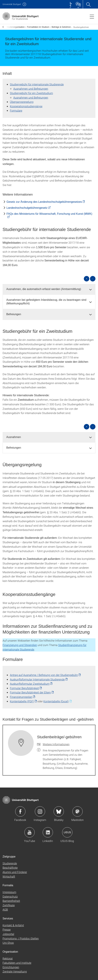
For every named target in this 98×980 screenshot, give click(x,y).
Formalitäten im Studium (37, 26)
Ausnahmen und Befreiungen (31, 86)
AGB (5, 907)
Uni (12, 4)
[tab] (49, 287)
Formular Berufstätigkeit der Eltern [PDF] (30, 690)
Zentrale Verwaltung (15, 969)
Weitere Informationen (56, 742)
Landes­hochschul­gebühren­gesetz (27, 206)
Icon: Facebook (20, 809)
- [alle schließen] (93, 276)
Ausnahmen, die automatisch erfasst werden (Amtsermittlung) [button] (44, 287)
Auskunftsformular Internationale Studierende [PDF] (37, 677)
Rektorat (8, 956)
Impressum (9, 890)
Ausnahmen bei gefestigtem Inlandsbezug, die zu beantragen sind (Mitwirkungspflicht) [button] (46, 299)
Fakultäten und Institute (17, 960)
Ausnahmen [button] (14, 435)
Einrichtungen (11, 965)
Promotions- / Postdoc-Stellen (21, 936)
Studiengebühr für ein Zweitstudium (31, 91)
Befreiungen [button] (14, 312)
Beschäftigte (10, 865)
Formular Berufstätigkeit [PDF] (24, 686)
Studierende (10, 861)
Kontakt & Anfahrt (13, 923)
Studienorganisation (14, 26)
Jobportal (8, 932)
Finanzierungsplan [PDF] (21, 695)
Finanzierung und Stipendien (20, 643)
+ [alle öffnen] (87, 276)
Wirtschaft (9, 874)
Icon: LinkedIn (48, 830)
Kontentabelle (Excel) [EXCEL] (56, 699)
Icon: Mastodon (78, 809)
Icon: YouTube (30, 830)
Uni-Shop (8, 940)
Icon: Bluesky (59, 809)
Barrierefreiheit (11, 898)
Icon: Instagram (40, 809)
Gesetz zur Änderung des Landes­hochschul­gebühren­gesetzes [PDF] (44, 200)
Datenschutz (10, 894)
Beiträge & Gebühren (60, 26)
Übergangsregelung (22, 99)
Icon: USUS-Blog (67, 830)
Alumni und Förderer (15, 870)
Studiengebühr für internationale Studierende (37, 82)
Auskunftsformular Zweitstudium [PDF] (30, 681)
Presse (7, 927)
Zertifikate (9, 903)
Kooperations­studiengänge (26, 104)
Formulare (16, 108)
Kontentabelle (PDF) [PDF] (22, 699)
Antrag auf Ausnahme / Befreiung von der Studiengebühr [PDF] (44, 673)
